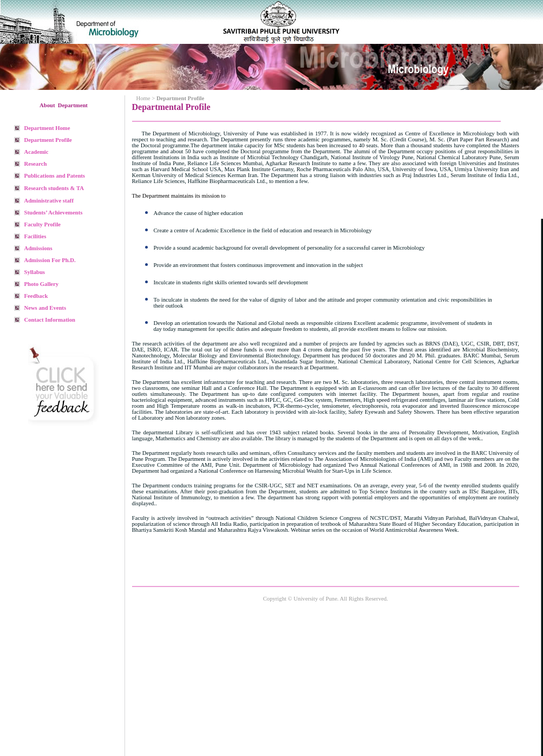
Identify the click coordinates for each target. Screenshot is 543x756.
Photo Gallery (42, 284)
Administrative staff (49, 201)
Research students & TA (54, 188)
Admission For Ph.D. (50, 260)
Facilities (35, 236)
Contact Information (50, 320)
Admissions (38, 248)
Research (36, 164)
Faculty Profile (43, 224)
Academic (37, 152)
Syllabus (35, 272)
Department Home (47, 128)
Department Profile (48, 140)
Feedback (36, 296)
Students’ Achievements (54, 213)
